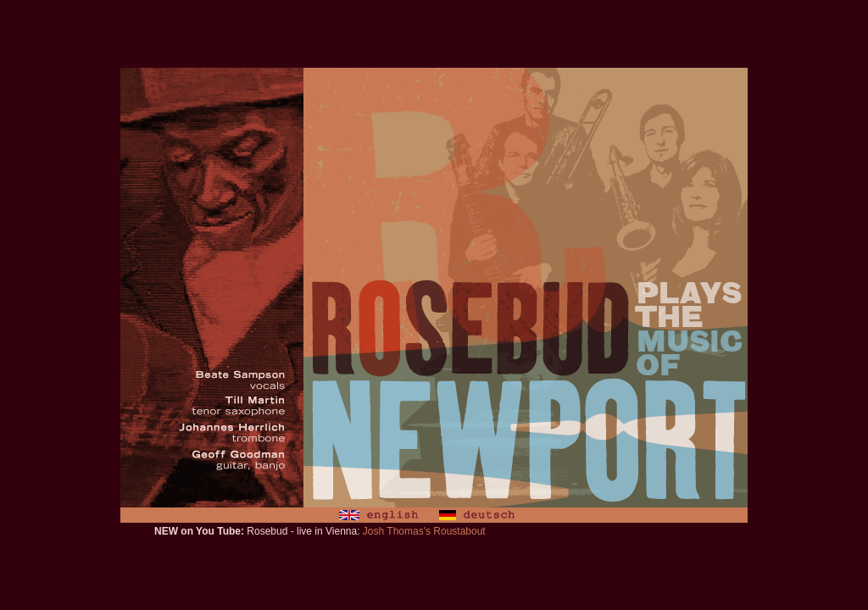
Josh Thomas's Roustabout (424, 531)
